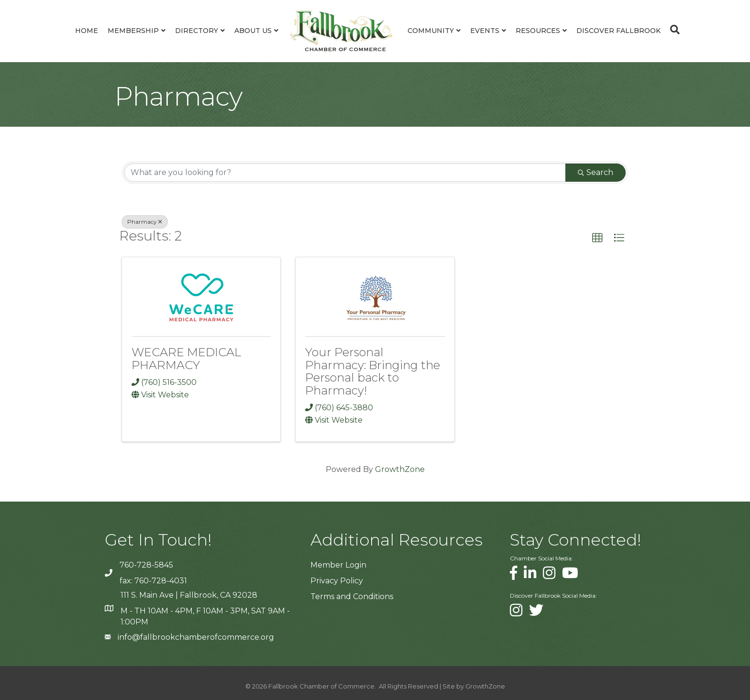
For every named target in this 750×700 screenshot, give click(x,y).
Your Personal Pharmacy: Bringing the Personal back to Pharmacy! (373, 371)
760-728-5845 (146, 565)
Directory (197, 31)
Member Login (338, 565)
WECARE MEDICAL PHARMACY (186, 358)
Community (431, 31)
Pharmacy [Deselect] (145, 222)
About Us (253, 31)
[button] (597, 238)
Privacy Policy (337, 581)
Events (485, 31)
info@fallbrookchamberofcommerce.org (196, 637)
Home (87, 31)
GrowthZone (400, 469)
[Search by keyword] (345, 173)
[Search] (673, 30)
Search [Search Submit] (596, 172)
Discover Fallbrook (618, 31)
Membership (133, 31)
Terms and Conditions (352, 596)
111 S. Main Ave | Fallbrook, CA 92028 (189, 595)
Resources (538, 31)
